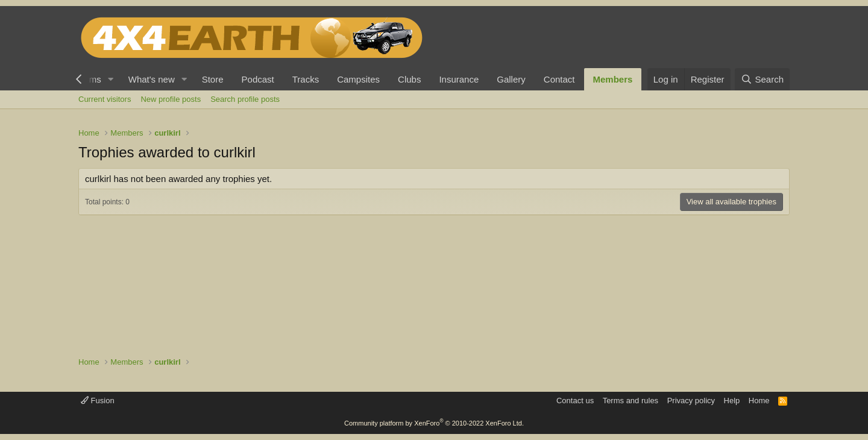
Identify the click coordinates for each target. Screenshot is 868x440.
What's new (152, 79)
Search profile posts (245, 99)
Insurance (459, 79)
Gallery (511, 79)
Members (613, 79)
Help (732, 401)
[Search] (762, 79)
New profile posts (171, 99)
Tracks (306, 79)
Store (213, 79)
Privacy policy (691, 401)
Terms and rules (631, 401)
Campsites (358, 79)
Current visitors (105, 99)
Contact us (575, 401)
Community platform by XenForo (434, 423)
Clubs (409, 79)
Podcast (258, 79)
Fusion (98, 401)
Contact (559, 79)
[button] (111, 79)
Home (759, 401)
